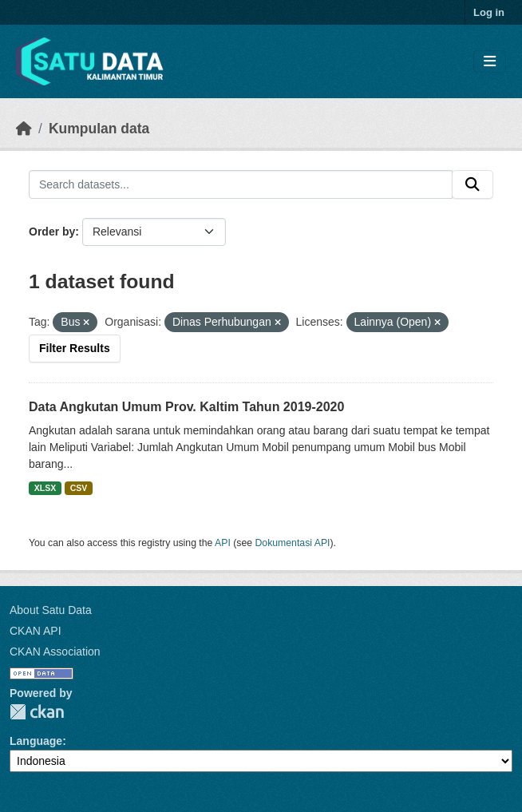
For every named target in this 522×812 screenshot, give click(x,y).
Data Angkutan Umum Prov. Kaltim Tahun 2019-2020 (186, 407)
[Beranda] (24, 129)
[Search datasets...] (241, 184)
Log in (489, 12)
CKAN (37, 712)
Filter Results (75, 348)
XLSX (45, 488)
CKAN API (36, 631)
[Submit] (473, 184)
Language (36, 741)
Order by (52, 232)
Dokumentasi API (293, 543)
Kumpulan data (99, 129)
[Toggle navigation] (490, 62)
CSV (79, 488)
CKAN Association (55, 652)
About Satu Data (51, 610)
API (223, 543)
